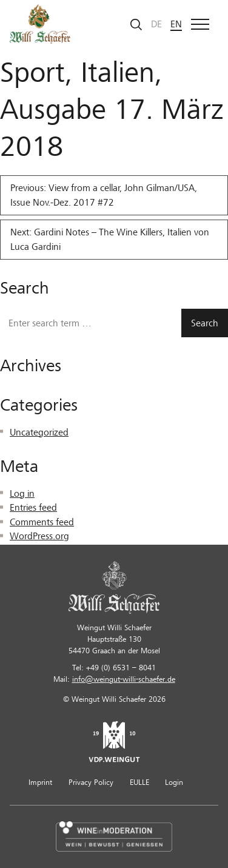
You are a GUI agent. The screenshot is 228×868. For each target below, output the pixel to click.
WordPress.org (39, 536)
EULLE (139, 782)
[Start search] (136, 24)
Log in (22, 494)
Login (174, 782)
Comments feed (42, 522)
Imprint (40, 782)
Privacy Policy (91, 782)
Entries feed (33, 508)
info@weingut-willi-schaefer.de (124, 679)
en (176, 24)
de (156, 24)
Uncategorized (39, 432)
